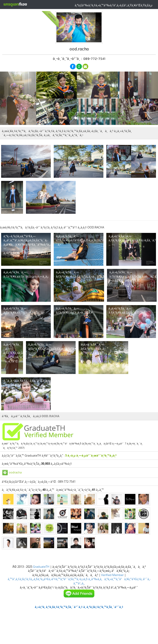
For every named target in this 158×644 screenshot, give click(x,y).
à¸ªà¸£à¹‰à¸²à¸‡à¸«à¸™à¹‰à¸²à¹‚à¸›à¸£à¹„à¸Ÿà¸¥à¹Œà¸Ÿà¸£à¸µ (114, 5)
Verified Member (112, 575)
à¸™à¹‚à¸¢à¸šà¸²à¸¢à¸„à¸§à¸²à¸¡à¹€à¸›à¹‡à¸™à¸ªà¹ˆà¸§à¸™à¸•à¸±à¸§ (48, 579)
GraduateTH (41, 567)
